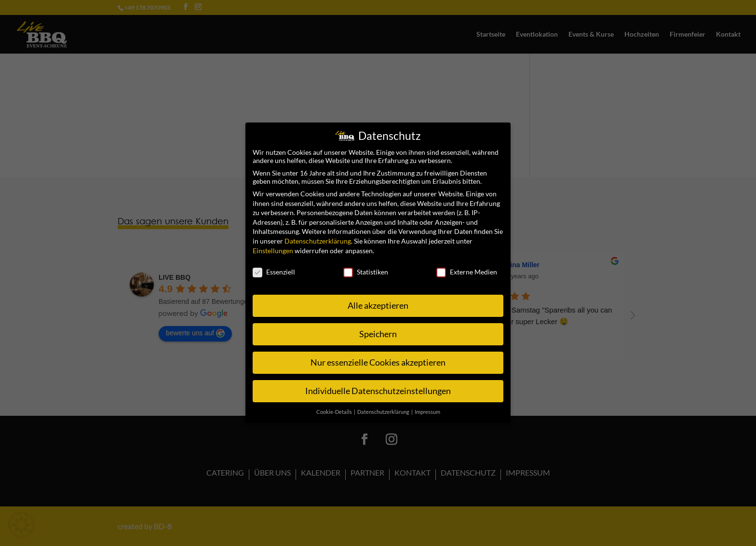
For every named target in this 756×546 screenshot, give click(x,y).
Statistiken (366, 272)
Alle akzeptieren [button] (378, 306)
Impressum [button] (427, 412)
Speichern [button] (378, 334)
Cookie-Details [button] (335, 412)
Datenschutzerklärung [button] (384, 412)
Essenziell (274, 272)
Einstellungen (273, 251)
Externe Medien (467, 272)
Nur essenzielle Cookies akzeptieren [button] (378, 362)
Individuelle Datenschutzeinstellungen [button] (378, 391)
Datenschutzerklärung (318, 241)
